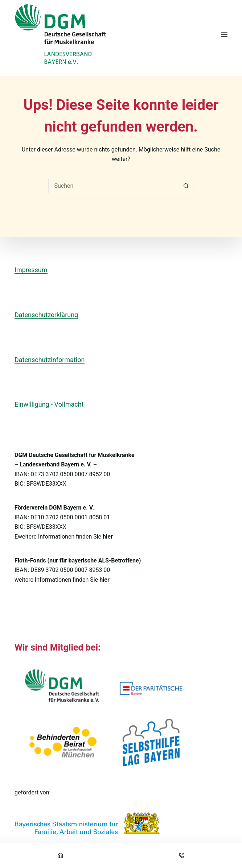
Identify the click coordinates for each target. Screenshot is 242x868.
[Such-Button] (186, 186)
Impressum (31, 270)
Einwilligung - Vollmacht (49, 404)
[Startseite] (60, 855)
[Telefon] (182, 855)
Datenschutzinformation (50, 360)
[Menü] (224, 34)
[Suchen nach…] (114, 186)
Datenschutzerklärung (46, 315)
